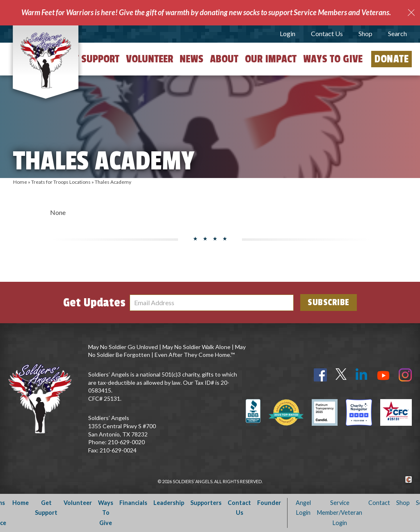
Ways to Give (333, 59)
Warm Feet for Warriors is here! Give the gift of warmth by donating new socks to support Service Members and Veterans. (206, 12)
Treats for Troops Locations (61, 182)
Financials (133, 503)
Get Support (91, 59)
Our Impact (271, 59)
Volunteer (150, 59)
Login (288, 33)
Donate (391, 59)
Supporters (206, 503)
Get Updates (94, 303)
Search (397, 33)
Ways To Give (106, 513)
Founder (269, 503)
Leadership (169, 503)
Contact (379, 503)
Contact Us (327, 33)
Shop (365, 33)
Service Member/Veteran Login (340, 513)
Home (20, 182)
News (192, 59)
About (224, 59)
